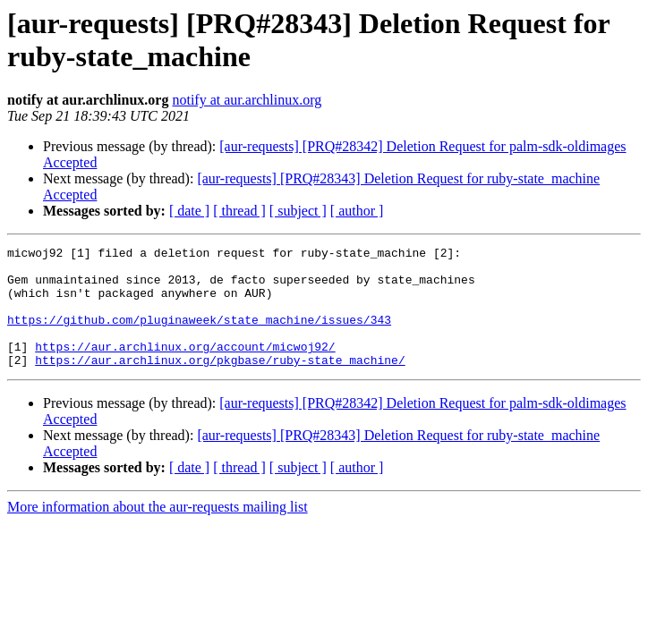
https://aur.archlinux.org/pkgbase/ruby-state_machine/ (220, 384)
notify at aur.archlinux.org (247, 100)
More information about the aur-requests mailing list (158, 531)
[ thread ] (239, 211)
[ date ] (189, 211)
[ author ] (357, 211)
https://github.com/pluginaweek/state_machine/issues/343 (199, 335)
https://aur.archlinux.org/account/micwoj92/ (185, 368)
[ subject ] (298, 211)
